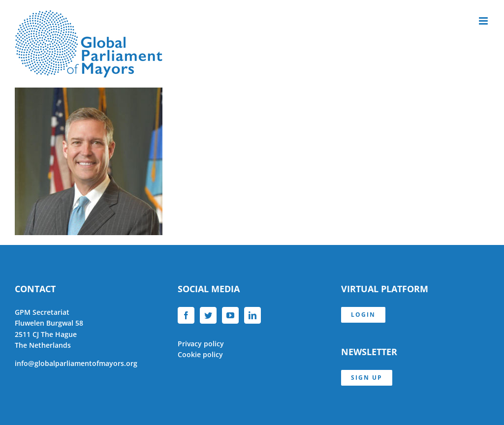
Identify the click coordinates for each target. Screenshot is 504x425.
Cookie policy (200, 354)
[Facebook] (186, 315)
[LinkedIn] (252, 315)
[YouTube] (230, 315)
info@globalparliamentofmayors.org (76, 363)
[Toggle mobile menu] (484, 21)
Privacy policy (201, 344)
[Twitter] (208, 315)
